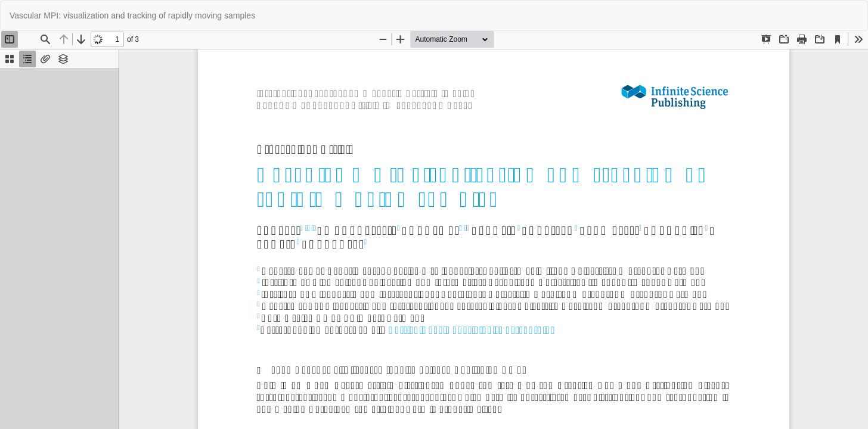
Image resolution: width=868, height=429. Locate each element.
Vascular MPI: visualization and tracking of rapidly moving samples (132, 15)
